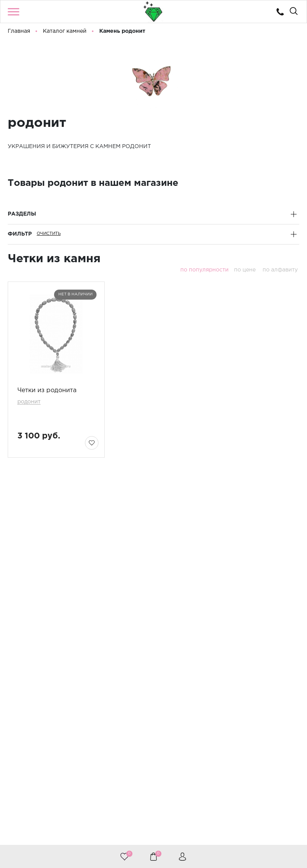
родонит (29, 402)
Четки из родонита (47, 390)
